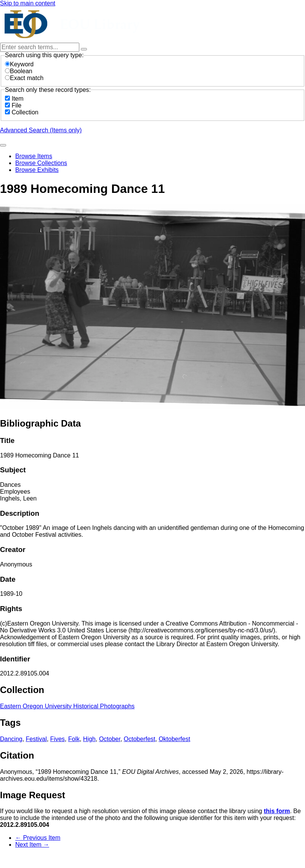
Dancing (11, 739)
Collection (25, 112)
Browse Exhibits (37, 170)
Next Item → (32, 845)
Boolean (19, 71)
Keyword (19, 64)
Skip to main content (28, 3)
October (110, 739)
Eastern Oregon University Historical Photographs (67, 706)
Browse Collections (41, 163)
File (16, 105)
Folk (74, 739)
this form (277, 811)
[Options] (84, 49)
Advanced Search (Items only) (41, 130)
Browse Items (34, 156)
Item (17, 99)
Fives (58, 739)
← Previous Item (38, 838)
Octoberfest (140, 739)
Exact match (24, 78)
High (89, 739)
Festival (36, 739)
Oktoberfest (174, 739)
